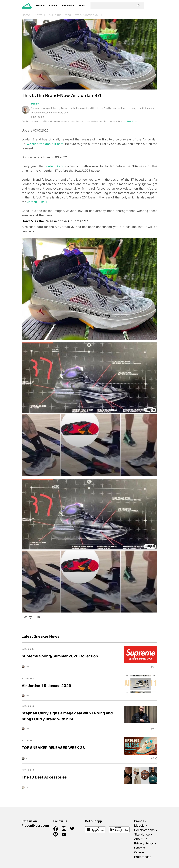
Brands (139, 821)
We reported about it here (45, 144)
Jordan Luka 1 (37, 202)
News (82, 6)
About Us (141, 839)
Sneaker (40, 6)
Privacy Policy (144, 843)
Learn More (132, 121)
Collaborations (144, 830)
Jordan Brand (55, 166)
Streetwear (68, 6)
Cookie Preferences (143, 855)
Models (139, 826)
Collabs (53, 6)
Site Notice (142, 834)
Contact (140, 848)
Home (26, 15)
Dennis (35, 104)
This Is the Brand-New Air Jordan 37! (73, 15)
